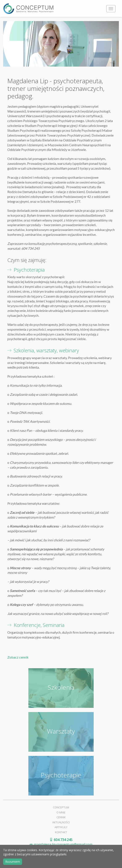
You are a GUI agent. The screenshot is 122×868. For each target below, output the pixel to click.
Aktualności (61, 822)
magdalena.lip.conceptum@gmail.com (63, 844)
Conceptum (61, 807)
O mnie (61, 812)
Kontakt (61, 832)
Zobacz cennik (18, 657)
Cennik (61, 817)
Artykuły (61, 827)
